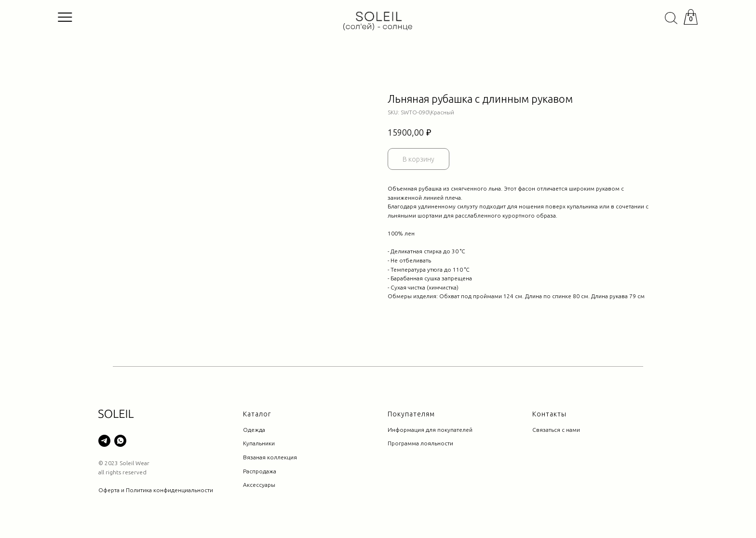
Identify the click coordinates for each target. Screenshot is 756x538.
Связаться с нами (556, 430)
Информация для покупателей (430, 430)
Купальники (259, 443)
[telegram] (104, 441)
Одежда (254, 430)
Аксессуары (259, 485)
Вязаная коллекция (270, 457)
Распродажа (260, 471)
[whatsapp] (120, 441)
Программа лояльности (420, 443)
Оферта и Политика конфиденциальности (156, 490)
